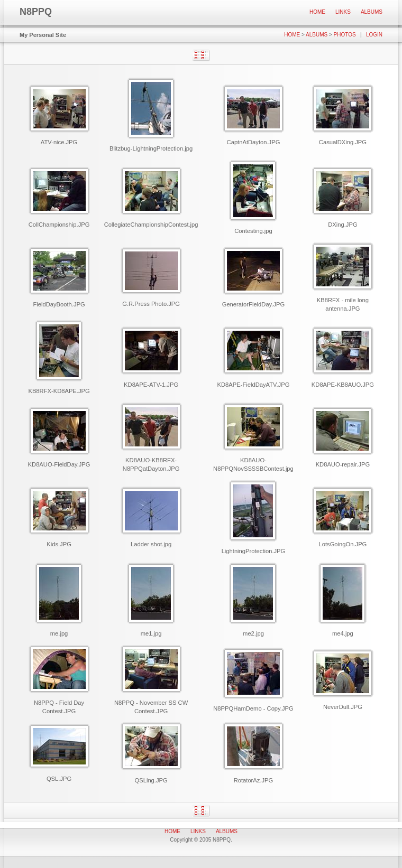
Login (374, 35)
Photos (345, 35)
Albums (372, 12)
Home (317, 12)
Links (343, 12)
